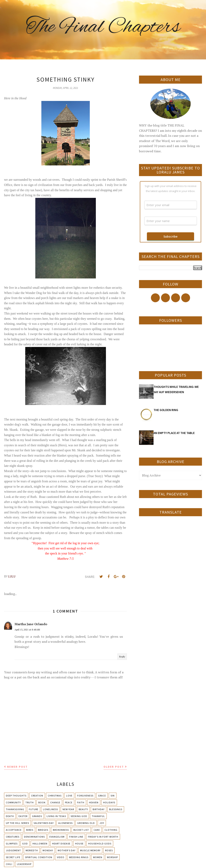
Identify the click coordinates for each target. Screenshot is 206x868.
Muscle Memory (90, 850)
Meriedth (32, 850)
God (25, 844)
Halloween (40, 844)
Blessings (116, 809)
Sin (113, 796)
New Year (68, 809)
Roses (109, 850)
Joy (102, 823)
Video (61, 857)
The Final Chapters (103, 27)
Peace (69, 802)
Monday (48, 850)
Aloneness (65, 823)
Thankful (98, 816)
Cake (97, 830)
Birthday (99, 809)
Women (98, 857)
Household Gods (100, 844)
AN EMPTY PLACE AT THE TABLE (174, 433)
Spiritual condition (39, 857)
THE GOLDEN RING (166, 410)
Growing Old (86, 823)
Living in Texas (56, 816)
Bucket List (81, 830)
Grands (37, 816)
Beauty (83, 809)
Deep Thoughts (16, 796)
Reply (122, 657)
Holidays (109, 802)
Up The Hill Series (17, 823)
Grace (102, 796)
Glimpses (12, 844)
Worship (112, 857)
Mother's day (67, 850)
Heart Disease (61, 844)
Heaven (94, 802)
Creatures (13, 837)
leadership (24, 864)
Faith (81, 802)
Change (55, 802)
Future (34, 809)
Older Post (114, 767)
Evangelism (57, 837)
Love (69, 796)
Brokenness (61, 830)
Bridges (43, 830)
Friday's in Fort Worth (103, 837)
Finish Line (76, 837)
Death (10, 816)
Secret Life (13, 857)
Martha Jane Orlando (31, 624)
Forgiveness (85, 796)
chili (9, 864)
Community (13, 802)
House (79, 844)
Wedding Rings (79, 857)
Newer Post (17, 767)
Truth (30, 802)
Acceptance (14, 830)
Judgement (13, 850)
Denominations (34, 837)
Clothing (111, 830)
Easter (23, 816)
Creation (37, 796)
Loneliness (50, 809)
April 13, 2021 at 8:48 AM (27, 630)
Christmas (55, 796)
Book (42, 802)
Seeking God (79, 816)
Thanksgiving (15, 809)
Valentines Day (44, 823)
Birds (30, 830)
